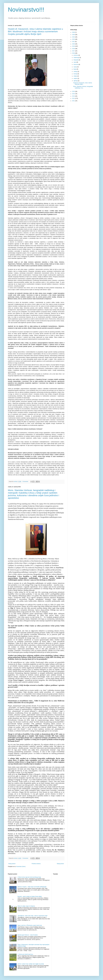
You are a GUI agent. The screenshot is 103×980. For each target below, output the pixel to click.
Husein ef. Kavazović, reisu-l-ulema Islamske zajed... (83, 84)
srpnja (75, 67)
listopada (76, 60)
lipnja (75, 69)
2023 (74, 39)
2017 (74, 51)
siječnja (76, 81)
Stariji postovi (60, 864)
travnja (76, 74)
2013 (74, 96)
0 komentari (25, 481)
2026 (74, 32)
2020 (74, 44)
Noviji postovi (12, 864)
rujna (75, 62)
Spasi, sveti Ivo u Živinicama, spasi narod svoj (30, 925)
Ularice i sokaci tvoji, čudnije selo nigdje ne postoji (31, 964)
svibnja (76, 72)
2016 (74, 53)
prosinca (76, 55)
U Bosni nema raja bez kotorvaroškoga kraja (29, 877)
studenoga (77, 58)
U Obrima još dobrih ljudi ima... (26, 954)
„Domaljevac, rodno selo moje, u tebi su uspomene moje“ (33, 916)
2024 (74, 37)
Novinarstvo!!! (26, 10)
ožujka (75, 76)
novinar (16, 481)
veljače (76, 78)
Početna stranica (36, 864)
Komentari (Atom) (21, 867)
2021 (74, 42)
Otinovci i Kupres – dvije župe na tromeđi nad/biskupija (32, 887)
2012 (74, 98)
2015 (74, 91)
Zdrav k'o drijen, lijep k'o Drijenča (26, 906)
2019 (74, 46)
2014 (74, 94)
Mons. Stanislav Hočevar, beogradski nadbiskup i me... (83, 87)
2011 (74, 101)
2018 (74, 49)
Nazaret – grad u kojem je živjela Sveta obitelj (30, 896)
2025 (74, 35)
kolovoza (76, 64)
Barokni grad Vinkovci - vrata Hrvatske (28, 935)
